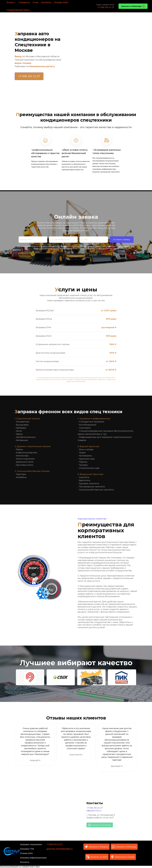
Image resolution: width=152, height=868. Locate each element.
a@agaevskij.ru (94, 811)
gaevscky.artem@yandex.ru (60, 849)
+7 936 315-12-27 (95, 808)
